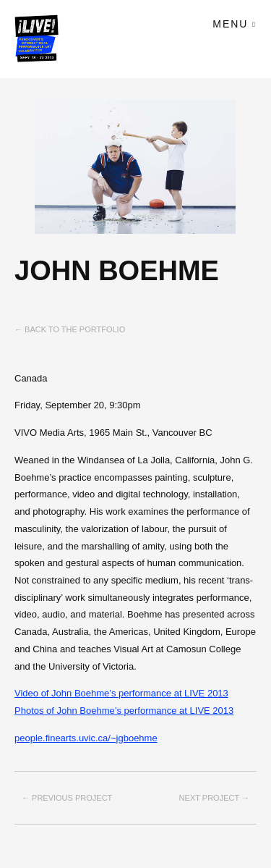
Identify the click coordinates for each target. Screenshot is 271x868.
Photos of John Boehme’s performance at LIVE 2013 (124, 711)
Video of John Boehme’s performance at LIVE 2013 (121, 693)
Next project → (214, 798)
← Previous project (67, 798)
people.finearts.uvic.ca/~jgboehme (86, 738)
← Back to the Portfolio (70, 329)
